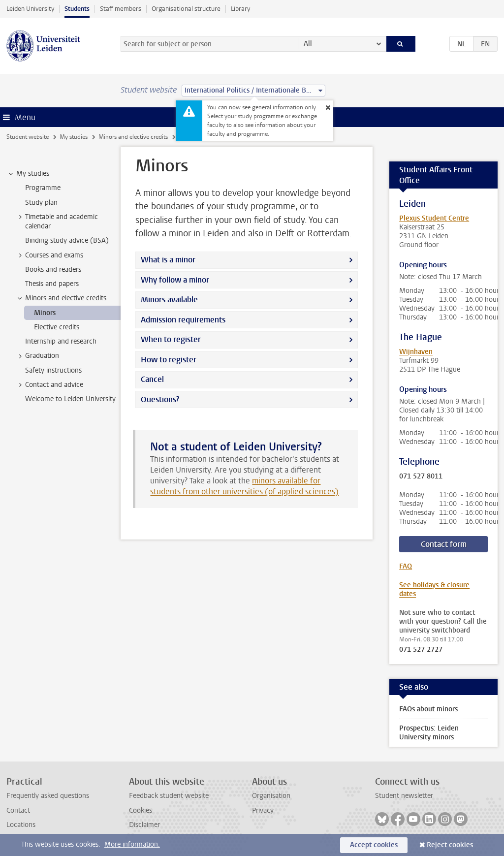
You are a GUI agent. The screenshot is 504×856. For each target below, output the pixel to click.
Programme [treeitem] (43, 188)
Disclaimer (144, 825)
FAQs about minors (428, 709)
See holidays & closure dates (434, 589)
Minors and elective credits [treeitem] (61, 298)
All (308, 44)
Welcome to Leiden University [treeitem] (70, 399)
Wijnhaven (416, 352)
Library (240, 9)
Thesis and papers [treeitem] (52, 284)
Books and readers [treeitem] (53, 269)
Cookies (141, 810)
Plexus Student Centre (434, 218)
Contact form (444, 544)
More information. (132, 844)
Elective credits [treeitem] (57, 327)
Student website (28, 137)
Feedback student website (169, 796)
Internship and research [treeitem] (61, 341)
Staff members (121, 9)
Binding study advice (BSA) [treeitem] (67, 240)
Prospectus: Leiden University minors (429, 733)
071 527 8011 (421, 476)
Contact (18, 810)
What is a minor (168, 260)
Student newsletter (404, 796)
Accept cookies (374, 845)
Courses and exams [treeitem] (49, 255)
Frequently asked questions (48, 796)
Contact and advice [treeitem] (49, 385)
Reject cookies (450, 845)
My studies (74, 137)
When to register (171, 339)
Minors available (169, 300)
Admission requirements (183, 320)
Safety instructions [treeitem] (53, 370)
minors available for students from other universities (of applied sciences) (244, 486)
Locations (21, 825)
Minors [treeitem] (45, 313)
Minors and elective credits (133, 137)
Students (77, 9)
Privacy (263, 810)
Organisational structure (186, 9)
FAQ (406, 566)
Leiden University (30, 9)
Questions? (160, 399)
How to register (169, 360)
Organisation (271, 796)
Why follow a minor (175, 280)
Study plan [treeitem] (41, 203)
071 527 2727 (421, 650)
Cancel (152, 379)
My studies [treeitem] (28, 174)
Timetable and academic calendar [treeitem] (57, 222)
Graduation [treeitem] (37, 356)
